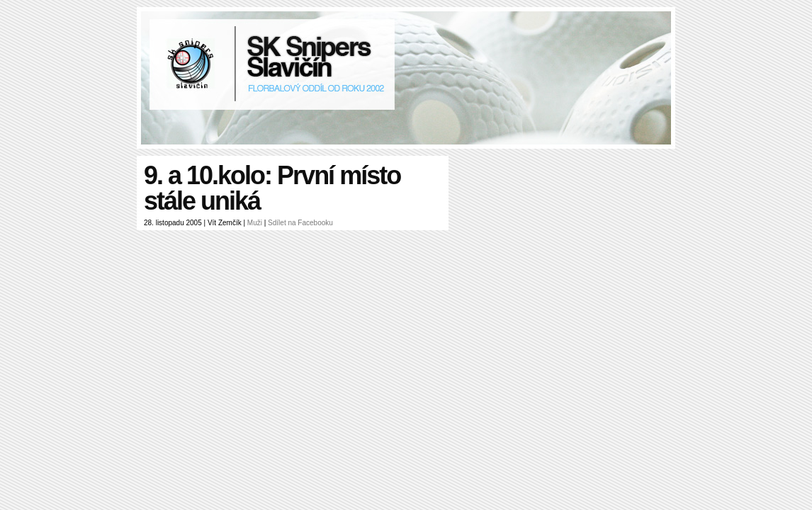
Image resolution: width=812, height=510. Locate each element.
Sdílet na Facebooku (300, 223)
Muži (255, 223)
